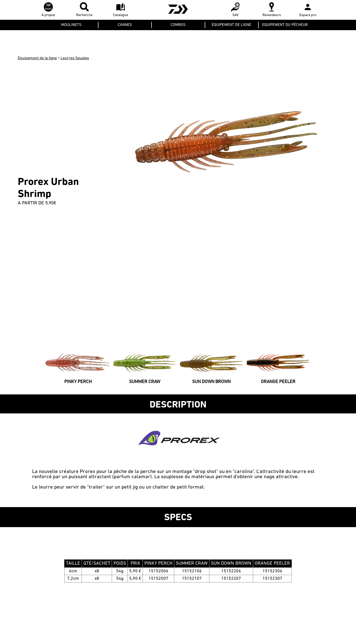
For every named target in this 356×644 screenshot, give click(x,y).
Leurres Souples (75, 58)
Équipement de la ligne (37, 58)
